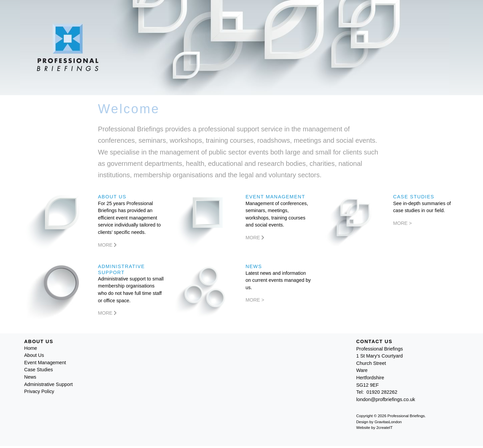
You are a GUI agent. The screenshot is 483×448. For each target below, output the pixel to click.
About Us (34, 355)
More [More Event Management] (255, 238)
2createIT (385, 428)
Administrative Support (48, 384)
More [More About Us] (107, 245)
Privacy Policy (39, 391)
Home (31, 348)
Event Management (45, 363)
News (30, 377)
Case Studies (39, 370)
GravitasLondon (388, 422)
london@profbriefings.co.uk (386, 399)
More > (402, 223)
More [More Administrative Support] (107, 313)
